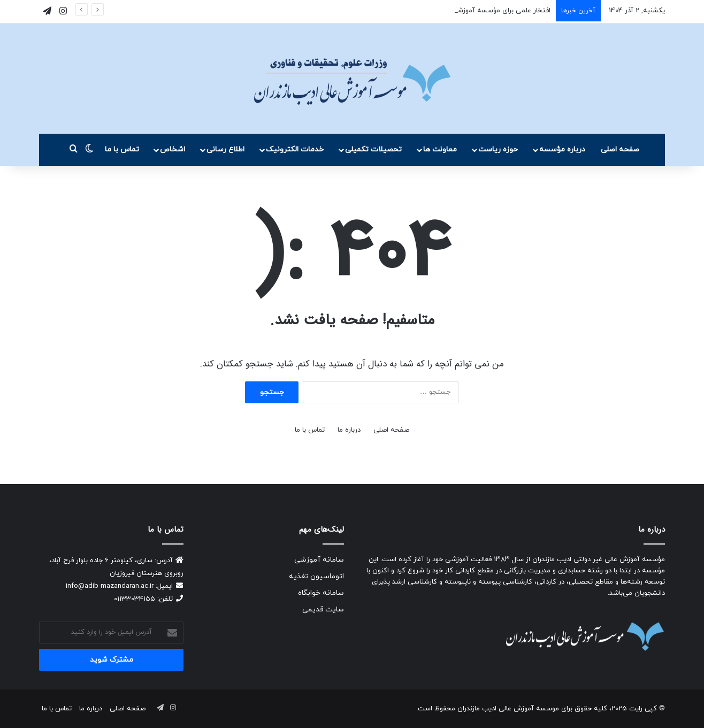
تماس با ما (122, 150)
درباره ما (349, 430)
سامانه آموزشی (319, 560)
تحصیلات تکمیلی (373, 150)
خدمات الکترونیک (295, 150)
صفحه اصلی (620, 150)
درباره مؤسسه (562, 150)
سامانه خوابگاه (321, 593)
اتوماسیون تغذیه (316, 576)
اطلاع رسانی (225, 150)
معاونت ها (440, 150)
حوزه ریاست (498, 150)
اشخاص (173, 150)
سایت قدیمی (323, 610)
